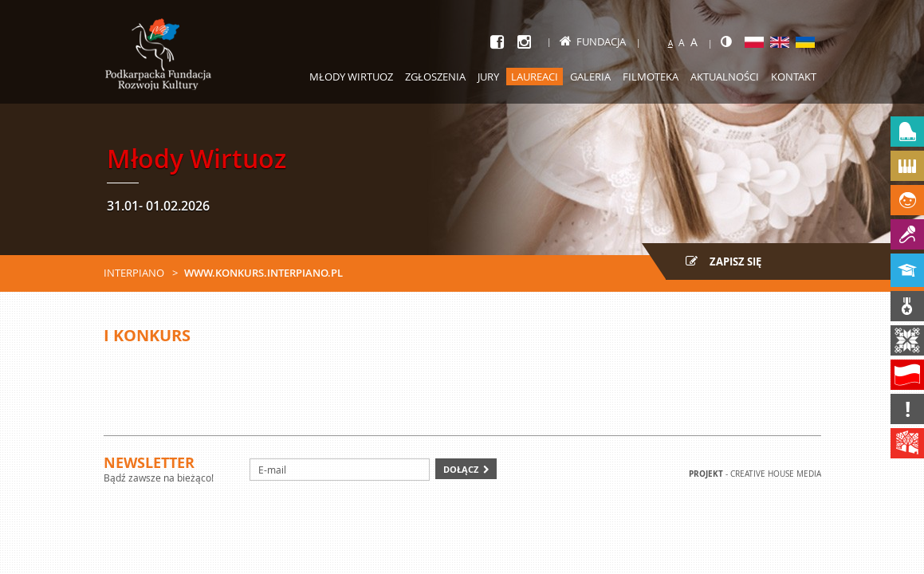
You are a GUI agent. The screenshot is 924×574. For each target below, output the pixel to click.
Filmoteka (651, 77)
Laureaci (535, 77)
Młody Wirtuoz (351, 77)
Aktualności (725, 77)
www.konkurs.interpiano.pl (263, 273)
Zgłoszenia (435, 77)
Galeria (590, 77)
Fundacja (593, 41)
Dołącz (461, 469)
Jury (488, 77)
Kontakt (794, 77)
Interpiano (134, 273)
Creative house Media (776, 474)
